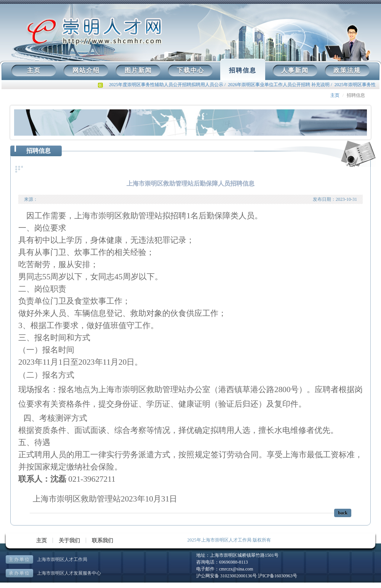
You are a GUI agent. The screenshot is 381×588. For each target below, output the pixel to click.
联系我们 (102, 541)
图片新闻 (138, 70)
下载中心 (190, 70)
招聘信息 (243, 70)
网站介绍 (86, 70)
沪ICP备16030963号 (278, 576)
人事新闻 (295, 70)
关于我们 (69, 541)
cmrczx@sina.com (236, 569)
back (343, 513)
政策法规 (347, 70)
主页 (34, 70)
